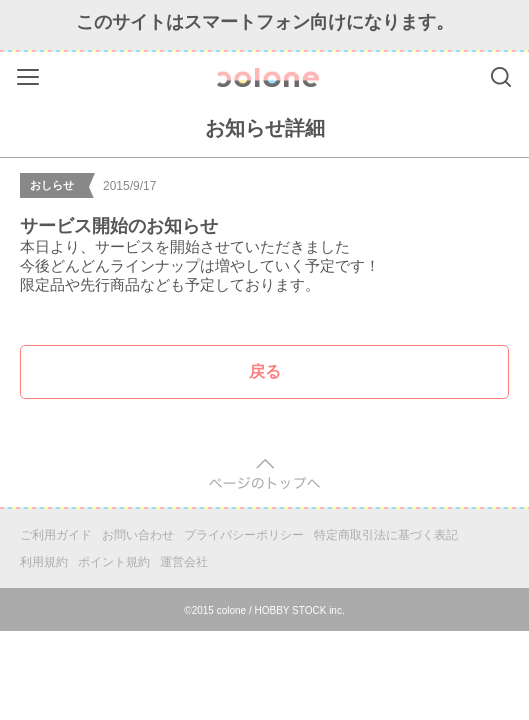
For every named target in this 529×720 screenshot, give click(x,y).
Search (501, 77)
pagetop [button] (264, 474)
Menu (30, 73)
